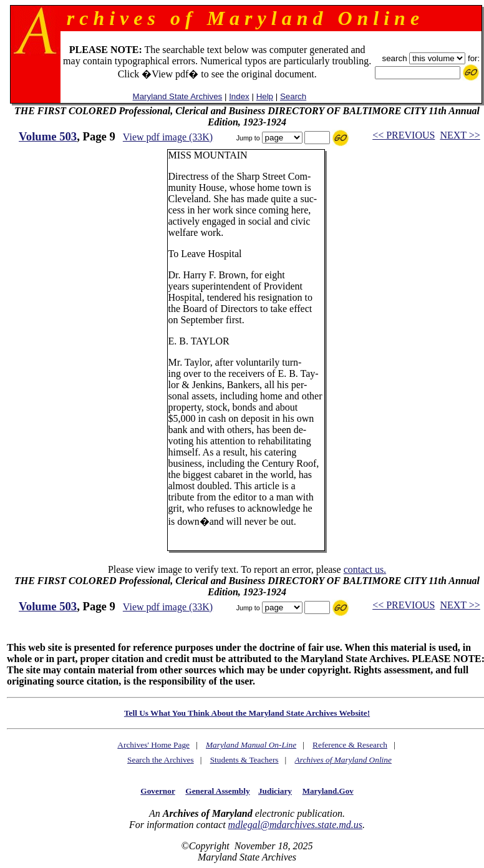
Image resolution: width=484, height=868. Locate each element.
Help (265, 96)
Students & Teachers (244, 760)
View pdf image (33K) (168, 137)
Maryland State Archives (178, 96)
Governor (157, 791)
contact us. (365, 569)
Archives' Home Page (153, 745)
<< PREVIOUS (404, 135)
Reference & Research (350, 745)
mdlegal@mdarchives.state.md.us (295, 825)
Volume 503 (48, 136)
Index (239, 96)
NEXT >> (460, 135)
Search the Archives (161, 760)
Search (293, 96)
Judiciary (275, 791)
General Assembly (217, 791)
